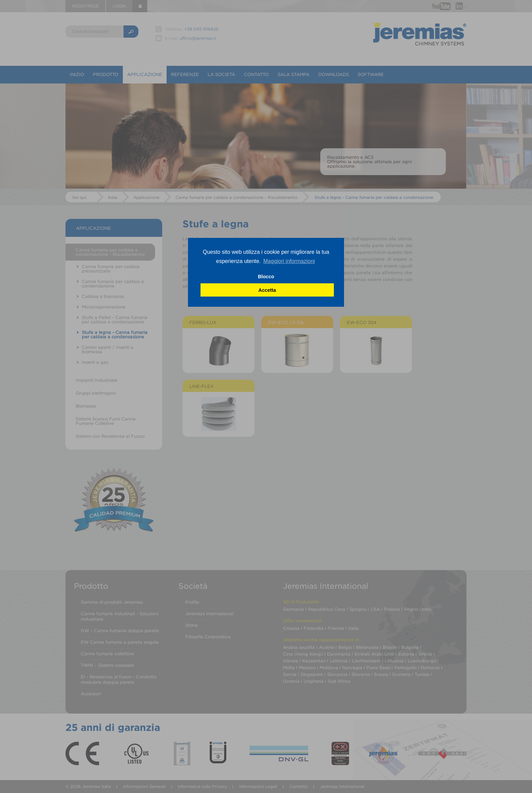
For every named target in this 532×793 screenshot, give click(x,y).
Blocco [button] (266, 277)
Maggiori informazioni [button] (289, 261)
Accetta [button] (267, 290)
